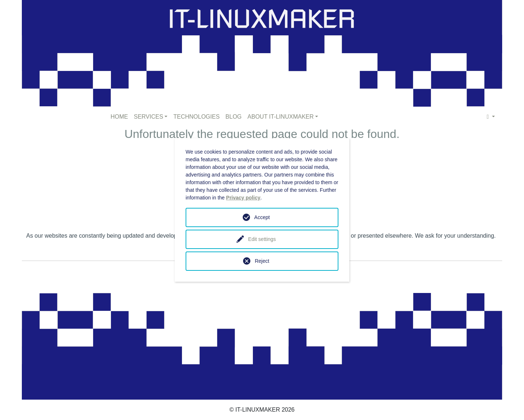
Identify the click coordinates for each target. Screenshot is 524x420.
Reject (262, 261)
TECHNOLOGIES (196, 117)
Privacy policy (243, 198)
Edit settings (262, 239)
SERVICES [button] (149, 117)
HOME (119, 117)
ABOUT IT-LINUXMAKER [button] (281, 117)
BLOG (234, 117)
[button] (491, 117)
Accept (262, 217)
